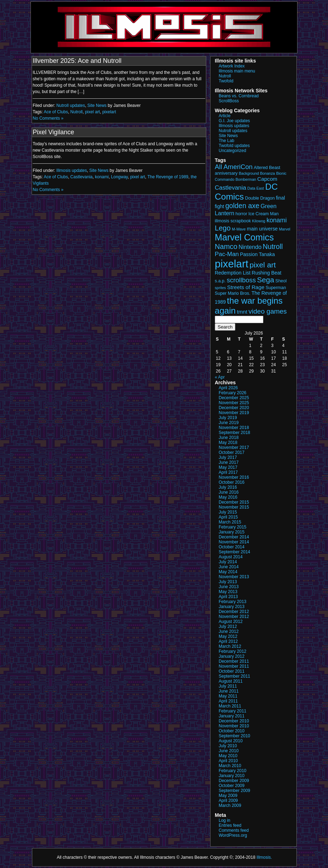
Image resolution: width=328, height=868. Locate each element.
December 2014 (234, 537)
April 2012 (228, 641)
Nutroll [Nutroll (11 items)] (273, 246)
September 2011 (234, 676)
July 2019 (228, 418)
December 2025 (234, 398)
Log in (225, 820)
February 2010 (233, 771)
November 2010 (234, 726)
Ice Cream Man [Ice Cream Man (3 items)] (264, 214)
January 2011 (232, 716)
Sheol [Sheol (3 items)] (281, 281)
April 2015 (228, 517)
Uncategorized (232, 151)
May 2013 (228, 592)
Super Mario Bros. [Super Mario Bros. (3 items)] (233, 293)
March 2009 (230, 805)
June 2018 (229, 438)
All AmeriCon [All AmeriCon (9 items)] (234, 167)
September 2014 (234, 552)
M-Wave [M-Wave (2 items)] (239, 229)
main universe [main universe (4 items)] (263, 229)
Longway (119, 177)
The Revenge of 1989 (168, 177)
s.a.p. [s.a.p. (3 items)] (220, 281)
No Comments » (48, 118)
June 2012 (229, 631)
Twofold (226, 81)
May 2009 (228, 796)
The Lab (226, 141)
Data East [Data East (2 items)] (256, 188)
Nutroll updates (71, 105)
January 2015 (232, 532)
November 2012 (234, 617)
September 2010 (234, 736)
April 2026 (228, 388)
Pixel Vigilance (53, 132)
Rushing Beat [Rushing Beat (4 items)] (267, 273)
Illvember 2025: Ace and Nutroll (77, 61)
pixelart (109, 112)
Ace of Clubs (56, 112)
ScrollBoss (229, 101)
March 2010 (230, 766)
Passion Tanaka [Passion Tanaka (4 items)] (257, 254)
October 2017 (232, 452)
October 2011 (232, 671)
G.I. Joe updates (234, 121)
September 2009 (234, 791)
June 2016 (229, 492)
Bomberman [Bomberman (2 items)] (246, 179)
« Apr (220, 377)
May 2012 (228, 636)
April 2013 (228, 597)
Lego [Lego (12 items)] (223, 228)
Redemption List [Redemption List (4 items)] (233, 273)
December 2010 (234, 721)
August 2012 (231, 622)
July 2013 (228, 582)
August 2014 (231, 557)
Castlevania (81, 177)
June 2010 (229, 751)
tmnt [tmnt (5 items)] (242, 312)
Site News (97, 105)
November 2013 (234, 577)
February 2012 (233, 651)
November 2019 (234, 413)
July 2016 (228, 487)
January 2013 (232, 607)
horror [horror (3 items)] (241, 214)
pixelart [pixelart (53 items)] (232, 264)
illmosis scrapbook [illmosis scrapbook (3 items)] (233, 221)
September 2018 (234, 433)
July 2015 (228, 512)
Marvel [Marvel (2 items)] (285, 229)
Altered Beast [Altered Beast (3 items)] (267, 168)
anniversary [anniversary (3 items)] (226, 173)
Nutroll (76, 112)
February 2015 (233, 527)
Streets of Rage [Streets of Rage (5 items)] (246, 287)
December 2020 (234, 408)
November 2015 (234, 507)
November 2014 (234, 542)
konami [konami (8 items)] (277, 220)
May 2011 (228, 696)
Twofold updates (234, 146)
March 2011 (230, 706)
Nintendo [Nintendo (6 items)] (250, 247)
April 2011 (228, 701)
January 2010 (232, 776)
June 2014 (229, 567)
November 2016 (234, 477)
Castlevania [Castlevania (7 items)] (230, 188)
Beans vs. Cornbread (239, 96)
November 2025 (234, 403)
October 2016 (232, 482)
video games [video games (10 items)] (268, 311)
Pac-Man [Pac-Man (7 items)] (227, 254)
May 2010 (228, 756)
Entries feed (230, 825)
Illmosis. (264, 857)
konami (102, 177)
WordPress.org (233, 835)
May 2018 (228, 443)
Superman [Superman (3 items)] (276, 288)
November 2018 (234, 428)
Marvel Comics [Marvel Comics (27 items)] (244, 237)
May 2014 (228, 572)
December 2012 (234, 612)
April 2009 (228, 801)
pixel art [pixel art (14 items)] (263, 265)
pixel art (92, 112)
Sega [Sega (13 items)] (266, 280)
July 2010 (228, 746)
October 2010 (232, 731)
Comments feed (234, 830)
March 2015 (230, 522)
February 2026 (233, 393)
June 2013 (229, 587)
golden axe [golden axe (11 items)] (242, 206)
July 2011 (228, 686)
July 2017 (228, 457)
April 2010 (228, 761)
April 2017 (228, 472)
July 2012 (228, 626)
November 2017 (234, 447)
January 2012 (232, 656)
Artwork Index (232, 66)
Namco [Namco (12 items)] (226, 246)
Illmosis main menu (237, 71)
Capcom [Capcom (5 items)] (267, 179)
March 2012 (230, 646)
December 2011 (234, 661)
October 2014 (232, 547)
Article (225, 116)
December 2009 (234, 781)
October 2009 (232, 786)
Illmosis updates (72, 170)
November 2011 (234, 666)
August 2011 (231, 681)
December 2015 (234, 502)
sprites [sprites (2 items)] (220, 288)
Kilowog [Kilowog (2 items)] (259, 221)
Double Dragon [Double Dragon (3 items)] (260, 198)
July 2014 (228, 562)
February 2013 (233, 602)
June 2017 (229, 462)
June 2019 (229, 423)
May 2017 (228, 467)
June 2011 (229, 691)
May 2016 (228, 497)
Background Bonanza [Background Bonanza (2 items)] (257, 173)
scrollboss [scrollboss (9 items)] (241, 280)
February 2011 (233, 711)
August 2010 (231, 741)
